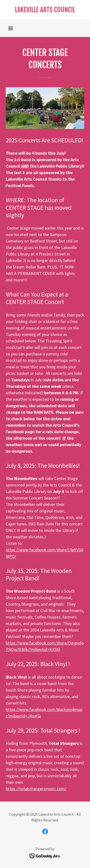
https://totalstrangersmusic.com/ (36, 789)
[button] (11, 28)
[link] (45, 10)
